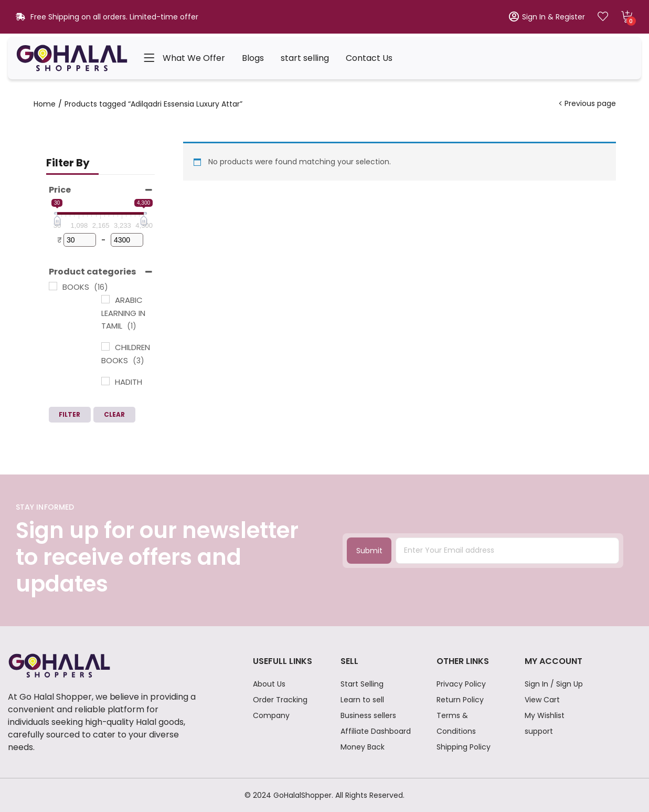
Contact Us (369, 58)
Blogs (253, 58)
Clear (114, 414)
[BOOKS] (53, 286)
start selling (305, 58)
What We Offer (194, 58)
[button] (627, 17)
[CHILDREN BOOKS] (105, 346)
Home (45, 104)
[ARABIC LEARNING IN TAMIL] (105, 299)
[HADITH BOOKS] (105, 381)
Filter (70, 414)
